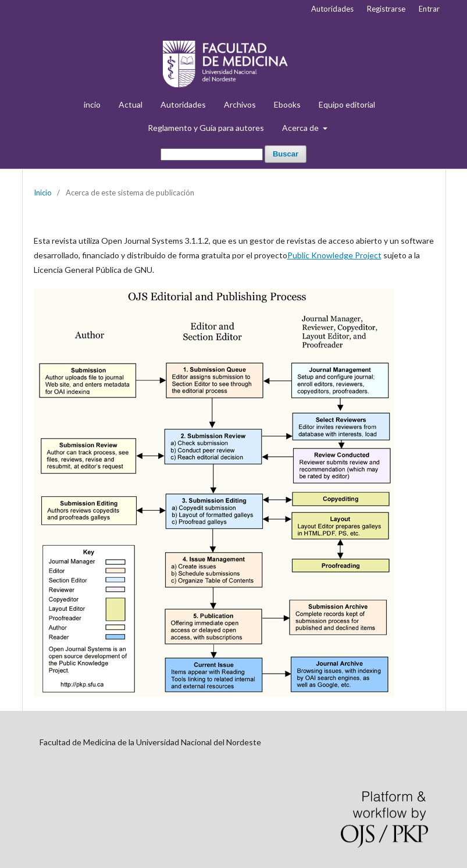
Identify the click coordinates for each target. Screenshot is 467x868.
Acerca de (301, 128)
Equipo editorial (347, 104)
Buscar (286, 154)
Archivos (240, 104)
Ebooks (287, 104)
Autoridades (183, 104)
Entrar (429, 9)
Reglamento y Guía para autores (206, 128)
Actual (131, 104)
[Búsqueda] (212, 154)
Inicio (43, 193)
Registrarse (386, 9)
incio (92, 104)
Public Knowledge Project (334, 255)
